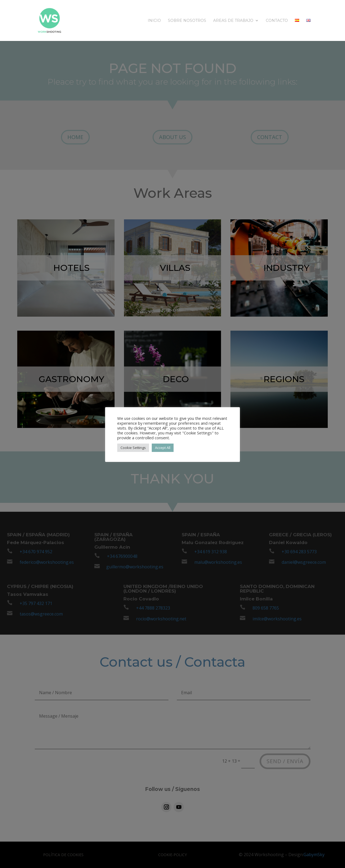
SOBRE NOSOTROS (187, 21)
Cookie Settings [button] (133, 448)
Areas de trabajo (233, 21)
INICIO (154, 21)
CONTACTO (277, 21)
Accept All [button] (163, 448)
